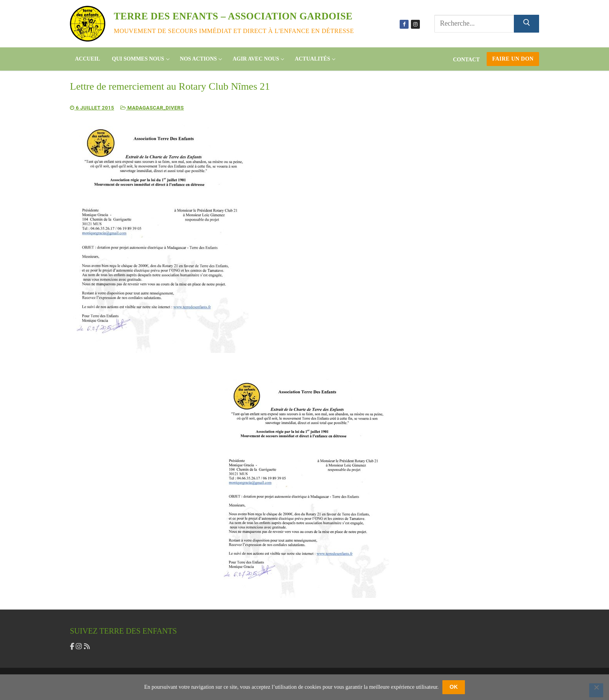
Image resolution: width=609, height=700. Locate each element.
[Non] (596, 690)
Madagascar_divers (153, 108)
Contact (466, 60)
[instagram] (80, 646)
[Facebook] (404, 24)
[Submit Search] (526, 24)
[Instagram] (415, 24)
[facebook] (73, 646)
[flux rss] (87, 646)
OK (454, 687)
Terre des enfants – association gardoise (233, 16)
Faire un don (513, 59)
